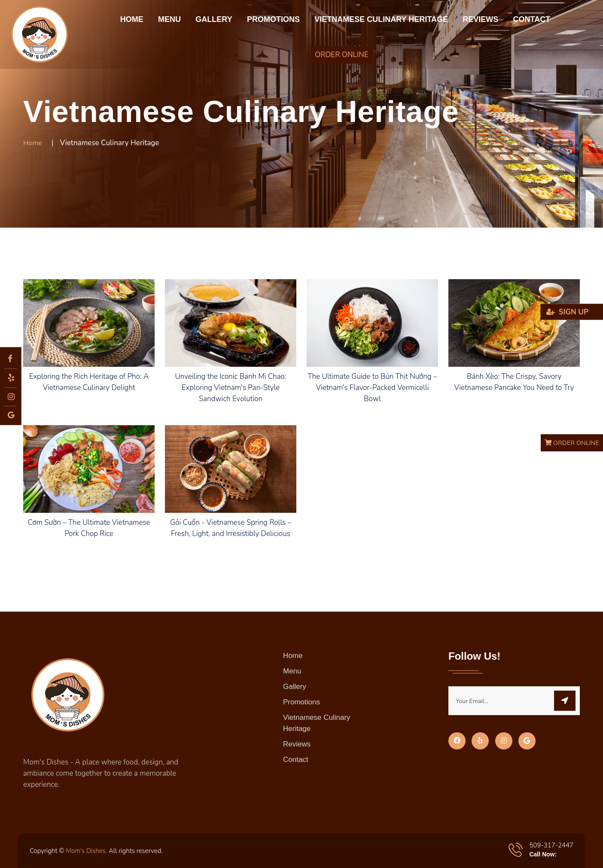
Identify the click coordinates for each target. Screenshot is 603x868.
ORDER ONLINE (341, 55)
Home (132, 19)
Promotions (273, 19)
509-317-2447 (551, 845)
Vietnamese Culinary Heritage (381, 19)
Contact (532, 19)
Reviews (480, 19)
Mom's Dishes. (86, 851)
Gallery (214, 19)
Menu (169, 19)
